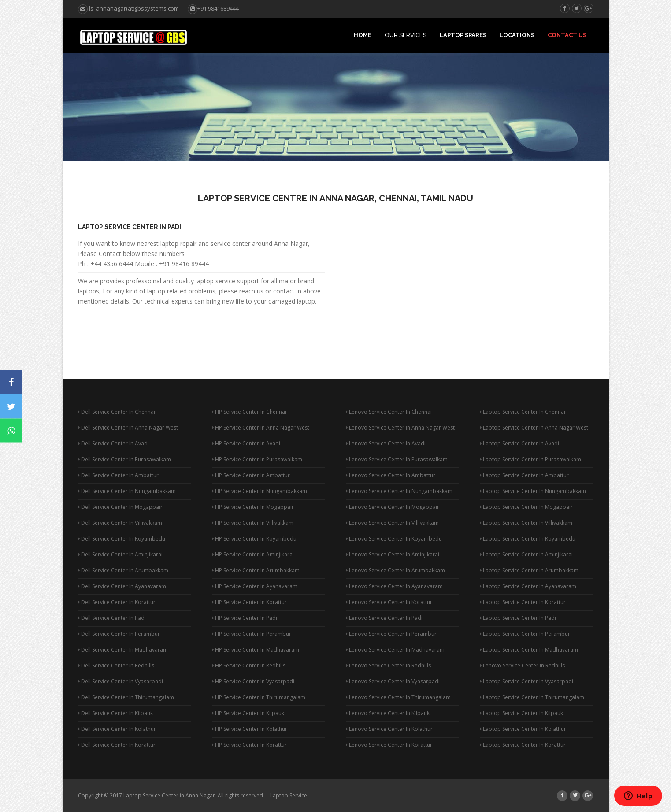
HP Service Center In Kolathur (250, 729)
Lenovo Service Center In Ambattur (391, 475)
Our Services (406, 35)
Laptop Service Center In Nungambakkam (533, 491)
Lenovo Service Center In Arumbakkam (395, 570)
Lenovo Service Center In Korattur (389, 602)
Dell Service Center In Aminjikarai (120, 554)
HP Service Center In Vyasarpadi (253, 681)
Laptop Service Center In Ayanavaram (528, 586)
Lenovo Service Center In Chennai (389, 412)
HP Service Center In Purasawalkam (257, 459)
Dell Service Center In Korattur (117, 602)
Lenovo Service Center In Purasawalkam (397, 459)
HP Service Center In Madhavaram (256, 650)
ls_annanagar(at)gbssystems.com (128, 8)
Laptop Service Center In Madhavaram (529, 650)
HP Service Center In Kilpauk (248, 713)
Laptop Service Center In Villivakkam (526, 523)
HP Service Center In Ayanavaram (255, 586)
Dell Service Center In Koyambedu (122, 539)
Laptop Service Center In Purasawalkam (530, 459)
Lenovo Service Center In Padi (384, 618)
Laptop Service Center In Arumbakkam (529, 570)
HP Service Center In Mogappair (253, 507)
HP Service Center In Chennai (249, 412)
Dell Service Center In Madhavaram (123, 650)
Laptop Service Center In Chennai (523, 412)
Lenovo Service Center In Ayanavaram (394, 586)
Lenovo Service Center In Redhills (388, 666)
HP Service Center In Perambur (252, 634)
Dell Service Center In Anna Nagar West (128, 428)
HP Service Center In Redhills (249, 666)
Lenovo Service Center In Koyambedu (394, 539)
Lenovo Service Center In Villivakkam (392, 523)
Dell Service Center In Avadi (113, 443)
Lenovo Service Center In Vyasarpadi (393, 681)
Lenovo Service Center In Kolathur (389, 729)
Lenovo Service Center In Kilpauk (388, 713)
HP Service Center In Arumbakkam (256, 570)
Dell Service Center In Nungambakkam (127, 491)
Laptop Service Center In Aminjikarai (526, 554)
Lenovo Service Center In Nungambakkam (399, 491)
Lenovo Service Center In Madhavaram (395, 650)
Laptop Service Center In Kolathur (523, 729)
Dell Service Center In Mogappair (120, 507)
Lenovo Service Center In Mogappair (393, 507)
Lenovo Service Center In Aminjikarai (393, 554)
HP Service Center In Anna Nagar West (261, 428)
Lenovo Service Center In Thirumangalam (398, 697)
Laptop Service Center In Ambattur (524, 475)
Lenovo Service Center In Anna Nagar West (400, 428)
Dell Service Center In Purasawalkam (124, 459)
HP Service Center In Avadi (246, 443)
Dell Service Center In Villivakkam (120, 523)
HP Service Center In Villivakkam (253, 523)
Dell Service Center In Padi (112, 618)
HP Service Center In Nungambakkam (260, 491)
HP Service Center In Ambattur (251, 475)
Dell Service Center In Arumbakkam (123, 570)
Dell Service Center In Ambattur (118, 475)
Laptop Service (289, 795)
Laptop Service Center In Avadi (519, 443)
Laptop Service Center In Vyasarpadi (526, 681)
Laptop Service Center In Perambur (525, 634)
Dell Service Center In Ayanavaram (122, 586)
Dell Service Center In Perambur (119, 634)
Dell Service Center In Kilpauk (115, 713)
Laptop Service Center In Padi (130, 227)
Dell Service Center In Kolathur (117, 729)
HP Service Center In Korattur (249, 602)
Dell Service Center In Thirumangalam (126, 697)
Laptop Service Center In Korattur (523, 602)
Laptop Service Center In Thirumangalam (532, 697)
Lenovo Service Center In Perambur (391, 634)
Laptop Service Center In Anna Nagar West (534, 428)
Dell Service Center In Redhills (116, 666)
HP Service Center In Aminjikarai (253, 554)
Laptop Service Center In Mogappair (526, 507)
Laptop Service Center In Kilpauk (521, 713)
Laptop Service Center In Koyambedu (528, 539)
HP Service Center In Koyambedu (254, 539)
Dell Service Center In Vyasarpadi (120, 681)
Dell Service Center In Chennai (117, 412)
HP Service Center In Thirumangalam (259, 697)
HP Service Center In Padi (245, 618)
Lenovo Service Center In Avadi (386, 443)
